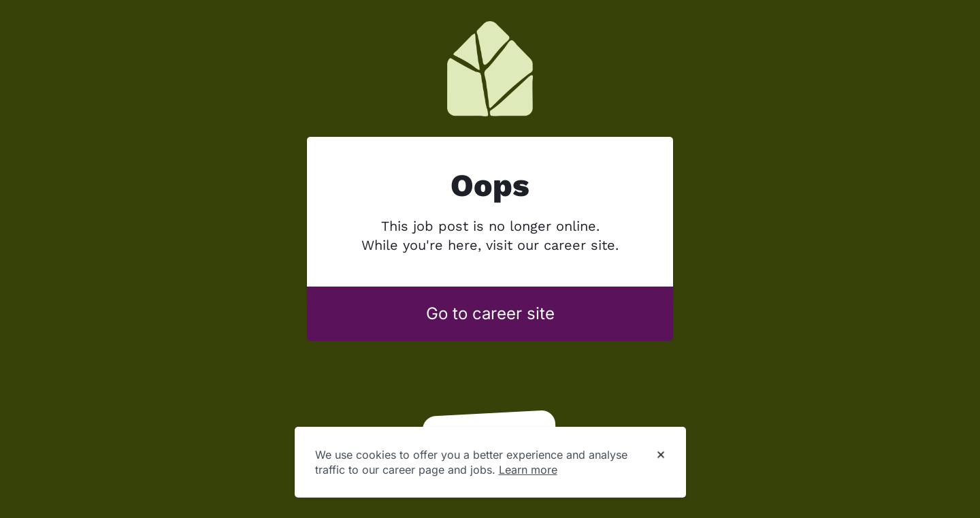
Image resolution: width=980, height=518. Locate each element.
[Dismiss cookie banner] (661, 455)
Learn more (528, 470)
